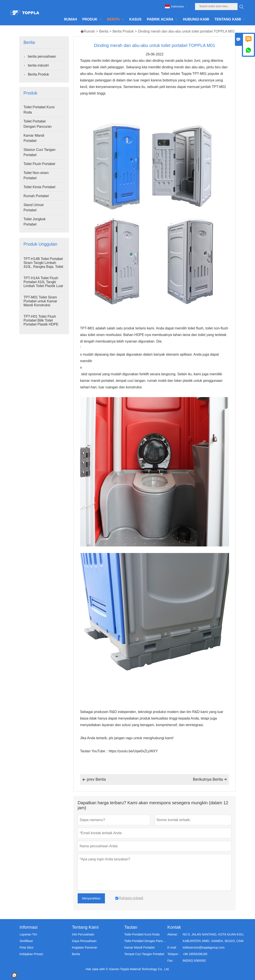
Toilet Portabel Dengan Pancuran (38, 124)
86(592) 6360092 (194, 961)
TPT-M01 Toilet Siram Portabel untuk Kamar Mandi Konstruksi (40, 301)
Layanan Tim (28, 934)
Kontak (174, 927)
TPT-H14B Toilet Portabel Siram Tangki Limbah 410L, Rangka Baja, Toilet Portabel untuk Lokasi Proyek (43, 267)
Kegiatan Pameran (85, 947)
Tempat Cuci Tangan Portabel (144, 954)
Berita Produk (123, 31)
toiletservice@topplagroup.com (204, 947)
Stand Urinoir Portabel (34, 208)
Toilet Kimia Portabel (39, 187)
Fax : (171, 961)
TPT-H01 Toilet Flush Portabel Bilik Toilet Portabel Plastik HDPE (41, 320)
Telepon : (174, 954)
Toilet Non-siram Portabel (36, 175)
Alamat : (173, 934)
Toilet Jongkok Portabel (35, 222)
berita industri (38, 65)
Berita (104, 31)
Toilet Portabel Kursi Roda (39, 110)
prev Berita (94, 780)
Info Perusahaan (83, 934)
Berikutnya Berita (210, 779)
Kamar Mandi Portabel (34, 138)
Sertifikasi (26, 941)
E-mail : (172, 947)
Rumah (88, 31)
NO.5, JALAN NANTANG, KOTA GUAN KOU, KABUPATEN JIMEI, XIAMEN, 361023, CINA (213, 938)
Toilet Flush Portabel (39, 164)
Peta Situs (27, 947)
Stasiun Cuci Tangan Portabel (39, 152)
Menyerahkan (91, 898)
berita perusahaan (42, 56)
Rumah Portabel (36, 196)
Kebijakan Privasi (31, 954)
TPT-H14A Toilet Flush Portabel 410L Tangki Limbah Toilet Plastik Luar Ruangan (43, 284)
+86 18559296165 (195, 954)
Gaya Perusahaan (84, 941)
